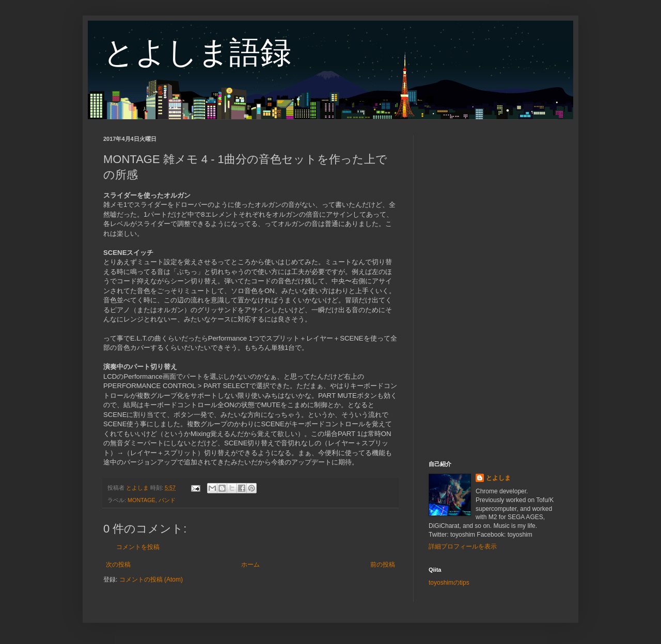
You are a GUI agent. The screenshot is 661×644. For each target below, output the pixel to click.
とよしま (498, 478)
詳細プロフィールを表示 (463, 546)
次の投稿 (118, 565)
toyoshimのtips (449, 583)
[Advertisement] (493, 290)
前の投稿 (383, 565)
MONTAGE (141, 500)
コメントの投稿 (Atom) (151, 579)
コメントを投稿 (138, 547)
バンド (167, 500)
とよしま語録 (197, 52)
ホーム (250, 565)
